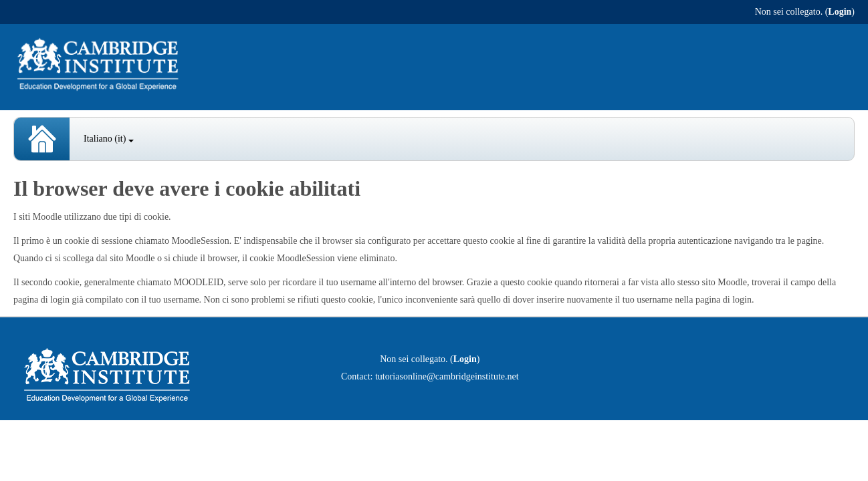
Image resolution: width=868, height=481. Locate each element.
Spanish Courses (42, 139)
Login (840, 12)
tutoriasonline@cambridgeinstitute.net (447, 376)
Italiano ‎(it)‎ (109, 139)
